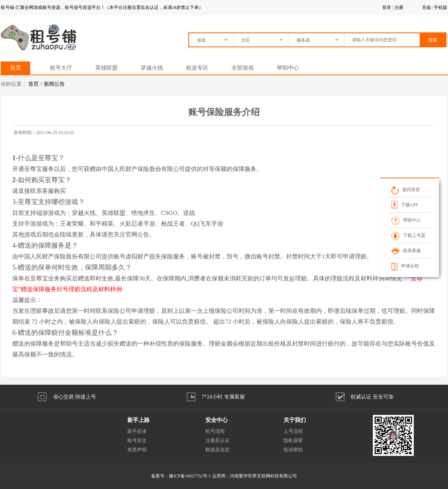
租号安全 (137, 440)
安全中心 (217, 420)
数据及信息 (217, 450)
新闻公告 (54, 84)
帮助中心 (288, 68)
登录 (387, 7)
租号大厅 (61, 68)
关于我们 (295, 420)
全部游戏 (243, 68)
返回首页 (406, 190)
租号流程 (215, 431)
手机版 (441, 7)
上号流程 (293, 431)
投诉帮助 (293, 450)
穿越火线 (152, 68)
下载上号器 (408, 235)
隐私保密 (293, 440)
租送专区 (197, 68)
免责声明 (137, 450)
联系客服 (406, 251)
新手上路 (138, 420)
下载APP (405, 204)
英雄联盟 (106, 68)
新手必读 (137, 431)
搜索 (433, 40)
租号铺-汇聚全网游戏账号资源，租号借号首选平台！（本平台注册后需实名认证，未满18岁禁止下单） (102, 7)
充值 (426, 7)
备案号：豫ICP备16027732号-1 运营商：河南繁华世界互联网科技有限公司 (224, 476)
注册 (399, 7)
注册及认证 (217, 440)
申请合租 (405, 266)
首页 (16, 68)
